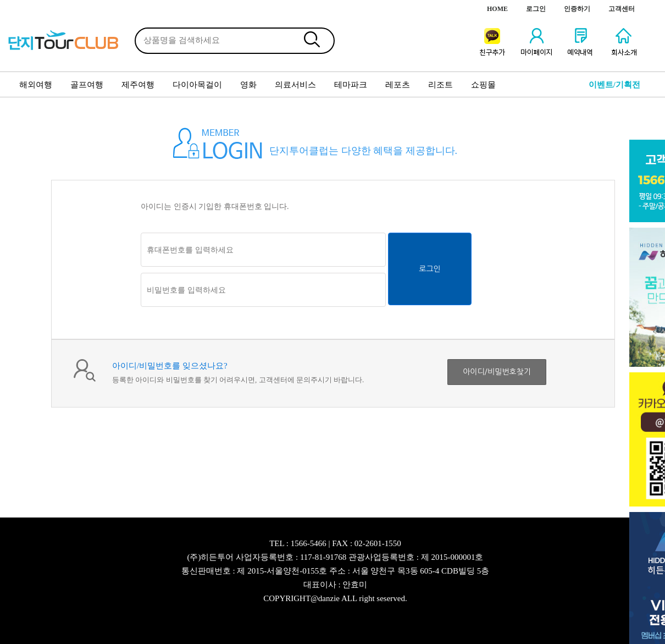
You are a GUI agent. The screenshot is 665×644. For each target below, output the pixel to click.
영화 (248, 85)
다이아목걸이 (197, 85)
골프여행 (87, 85)
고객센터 (622, 9)
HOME (497, 9)
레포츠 (398, 85)
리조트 (440, 85)
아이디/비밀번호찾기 (497, 372)
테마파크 (351, 85)
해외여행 (36, 85)
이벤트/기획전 (614, 85)
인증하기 (577, 9)
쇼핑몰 (483, 85)
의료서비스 (295, 85)
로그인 (536, 9)
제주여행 (138, 85)
